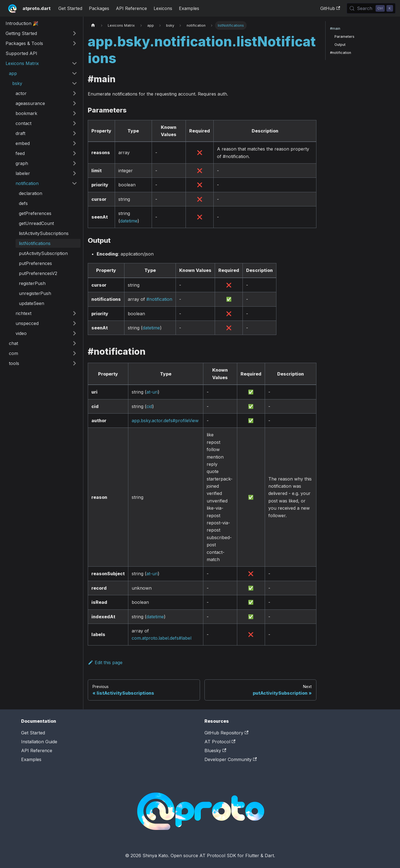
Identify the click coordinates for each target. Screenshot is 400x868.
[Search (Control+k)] (371, 8)
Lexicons (163, 8)
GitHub (330, 8)
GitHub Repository (226, 733)
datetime (129, 221)
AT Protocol (220, 742)
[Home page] (93, 25)
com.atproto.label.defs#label (162, 638)
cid (149, 406)
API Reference (131, 8)
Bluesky (215, 751)
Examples (189, 8)
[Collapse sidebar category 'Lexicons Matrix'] (74, 63)
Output (340, 45)
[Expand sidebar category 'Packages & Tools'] (74, 43)
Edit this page (105, 662)
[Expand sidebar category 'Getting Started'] (74, 33)
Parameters (344, 37)
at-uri (152, 392)
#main (335, 28)
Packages (99, 8)
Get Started (70, 8)
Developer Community (231, 759)
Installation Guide (39, 742)
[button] (43, 73)
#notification (159, 299)
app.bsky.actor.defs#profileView (165, 421)
